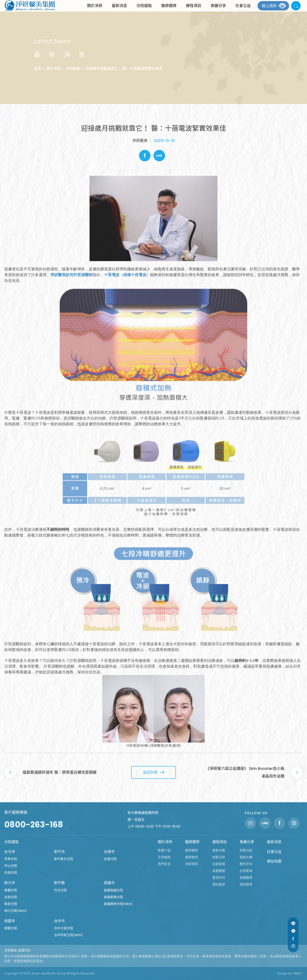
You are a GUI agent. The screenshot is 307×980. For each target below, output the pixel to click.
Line (159, 156)
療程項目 (194, 9)
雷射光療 (219, 850)
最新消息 (119, 9)
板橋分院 (11, 890)
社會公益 (243, 9)
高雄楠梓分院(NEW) (118, 904)
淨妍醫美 (73, 68)
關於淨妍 (95, 9)
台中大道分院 (64, 928)
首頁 (37, 68)
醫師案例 (191, 857)
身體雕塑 (219, 871)
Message (293, 931)
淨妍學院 (191, 864)
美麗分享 (218, 9)
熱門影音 (164, 864)
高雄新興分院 (113, 897)
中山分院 (11, 866)
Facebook (145, 156)
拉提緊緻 (219, 864)
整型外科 (219, 878)
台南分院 (110, 859)
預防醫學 (219, 884)
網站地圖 (274, 861)
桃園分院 (11, 928)
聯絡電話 (251, 823)
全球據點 (164, 857)
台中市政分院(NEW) (68, 935)
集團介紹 (164, 850)
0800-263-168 (34, 825)
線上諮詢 (269, 10)
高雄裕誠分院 (113, 890)
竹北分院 (60, 890)
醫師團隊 (169, 9)
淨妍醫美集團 (30, 10)
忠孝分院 (11, 859)
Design (282, 973)
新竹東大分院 (64, 859)
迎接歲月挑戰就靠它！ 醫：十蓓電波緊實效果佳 (124, 68)
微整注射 (219, 857)
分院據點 (144, 9)
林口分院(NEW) (16, 911)
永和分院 (11, 897)
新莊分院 (11, 904)
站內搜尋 (296, 10)
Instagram (293, 946)
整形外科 (246, 864)
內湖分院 (11, 872)
